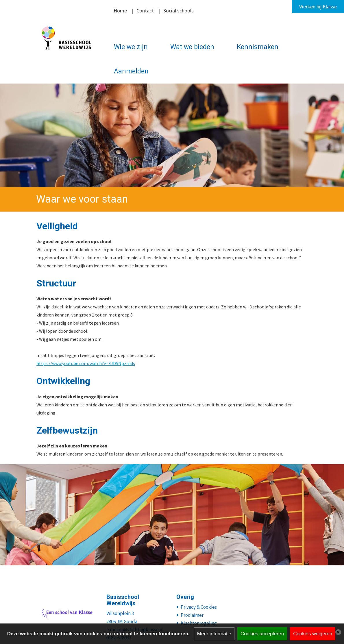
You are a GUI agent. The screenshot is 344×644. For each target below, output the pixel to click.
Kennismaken (258, 47)
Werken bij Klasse (318, 7)
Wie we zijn (131, 47)
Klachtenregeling (199, 623)
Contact (145, 11)
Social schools (179, 11)
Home (120, 11)
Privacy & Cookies (199, 607)
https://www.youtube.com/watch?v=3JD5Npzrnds (86, 363)
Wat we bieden (192, 47)
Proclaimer (192, 615)
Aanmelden (131, 71)
